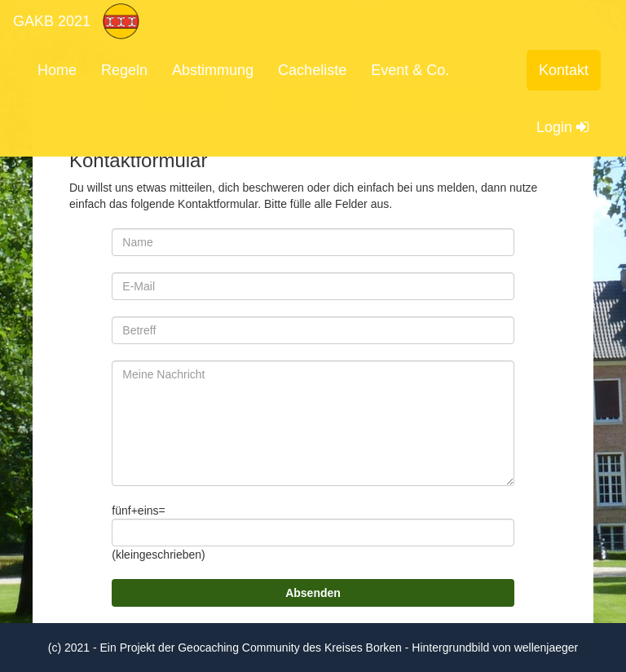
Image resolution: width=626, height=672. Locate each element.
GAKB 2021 (52, 21)
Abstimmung (213, 70)
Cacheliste (312, 70)
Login (562, 127)
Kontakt (564, 70)
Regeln (124, 70)
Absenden (313, 593)
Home (57, 70)
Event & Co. (410, 70)
